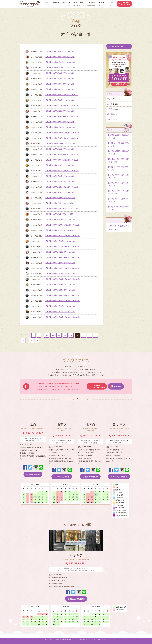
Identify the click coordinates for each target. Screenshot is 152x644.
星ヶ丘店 (111, 114)
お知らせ (111, 119)
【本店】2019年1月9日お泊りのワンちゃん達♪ (62, 209)
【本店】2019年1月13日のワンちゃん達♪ (60, 176)
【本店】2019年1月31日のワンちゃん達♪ (60, 51)
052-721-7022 (33, 433)
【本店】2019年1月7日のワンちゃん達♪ (59, 214)
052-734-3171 (90, 435)
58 (89, 335)
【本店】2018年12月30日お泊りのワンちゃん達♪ (63, 236)
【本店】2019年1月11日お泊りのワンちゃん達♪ (62, 187)
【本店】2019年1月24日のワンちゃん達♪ (60, 84)
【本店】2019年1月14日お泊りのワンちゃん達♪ (62, 160)
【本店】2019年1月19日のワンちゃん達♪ (60, 122)
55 (71, 335)
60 (23, 341)
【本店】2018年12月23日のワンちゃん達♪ (60, 306)
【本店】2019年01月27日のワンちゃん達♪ (60, 68)
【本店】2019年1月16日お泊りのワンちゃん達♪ (62, 154)
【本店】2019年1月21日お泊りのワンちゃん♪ (61, 95)
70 (31, 341)
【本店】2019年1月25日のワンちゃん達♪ (60, 78)
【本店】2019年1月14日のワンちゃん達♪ (60, 165)
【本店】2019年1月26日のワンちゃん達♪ (60, 73)
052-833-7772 (62, 435)
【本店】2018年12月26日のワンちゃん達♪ (60, 284)
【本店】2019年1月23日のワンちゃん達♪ (60, 89)
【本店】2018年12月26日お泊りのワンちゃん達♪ (63, 279)
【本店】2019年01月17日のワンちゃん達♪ (60, 144)
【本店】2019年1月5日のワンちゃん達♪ (59, 230)
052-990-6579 (119, 435)
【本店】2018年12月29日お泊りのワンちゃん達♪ (63, 247)
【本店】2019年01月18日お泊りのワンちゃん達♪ (63, 133)
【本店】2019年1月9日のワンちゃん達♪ (59, 203)
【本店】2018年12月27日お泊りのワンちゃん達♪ (63, 268)
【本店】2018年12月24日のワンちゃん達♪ (60, 290)
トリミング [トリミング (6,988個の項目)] (117, 226)
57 (83, 335)
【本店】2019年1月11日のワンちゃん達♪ (60, 192)
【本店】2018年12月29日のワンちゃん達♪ (60, 252)
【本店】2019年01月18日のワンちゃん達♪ (60, 127)
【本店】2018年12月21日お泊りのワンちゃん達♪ (63, 317)
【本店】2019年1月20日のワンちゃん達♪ (60, 111)
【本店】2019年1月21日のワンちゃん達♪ (60, 100)
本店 (109, 99)
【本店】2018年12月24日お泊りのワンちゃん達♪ (63, 295)
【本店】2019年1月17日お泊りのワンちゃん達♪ (62, 138)
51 (47, 335)
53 (59, 335)
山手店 (110, 104)
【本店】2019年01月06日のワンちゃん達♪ (60, 219)
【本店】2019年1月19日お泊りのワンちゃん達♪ (62, 116)
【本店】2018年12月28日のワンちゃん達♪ (60, 263)
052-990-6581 (76, 563)
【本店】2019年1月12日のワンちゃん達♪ (60, 182)
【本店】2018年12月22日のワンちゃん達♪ (60, 312)
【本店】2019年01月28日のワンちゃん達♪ (60, 62)
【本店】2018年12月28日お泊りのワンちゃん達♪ (63, 257)
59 (96, 335)
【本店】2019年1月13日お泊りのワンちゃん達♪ (62, 171)
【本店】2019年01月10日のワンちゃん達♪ (60, 198)
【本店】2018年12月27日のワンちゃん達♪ (60, 274)
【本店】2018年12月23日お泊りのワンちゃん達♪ (63, 301)
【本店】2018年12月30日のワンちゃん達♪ (60, 241)
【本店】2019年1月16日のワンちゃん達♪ (60, 149)
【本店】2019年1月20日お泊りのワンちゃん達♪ (62, 106)
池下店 (110, 109)
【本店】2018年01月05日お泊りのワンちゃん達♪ (63, 225)
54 (65, 335)
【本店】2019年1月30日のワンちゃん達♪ (60, 57)
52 (53, 335)
